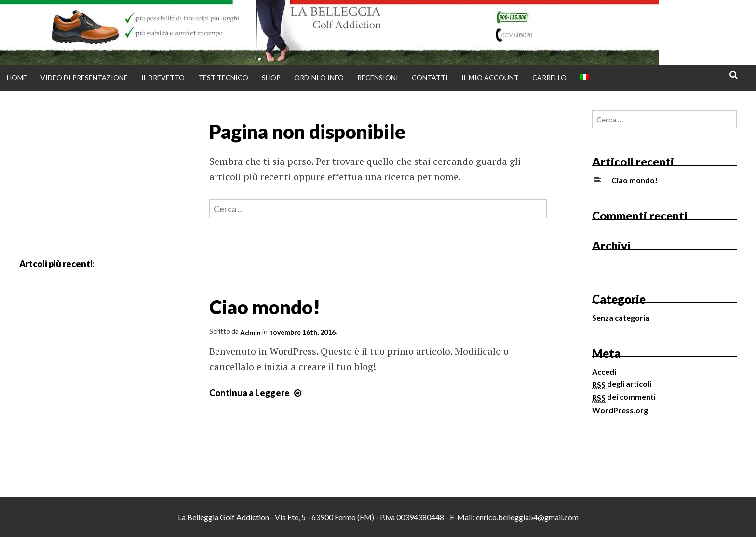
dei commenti (624, 396)
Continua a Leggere (256, 393)
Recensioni (378, 77)
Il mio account (490, 77)
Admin (250, 332)
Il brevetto (163, 77)
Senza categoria (621, 317)
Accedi (604, 371)
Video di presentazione (84, 77)
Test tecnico (223, 77)
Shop (271, 77)
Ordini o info (319, 77)
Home (17, 77)
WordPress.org (620, 410)
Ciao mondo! (265, 307)
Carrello (549, 77)
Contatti (430, 77)
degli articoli (622, 383)
